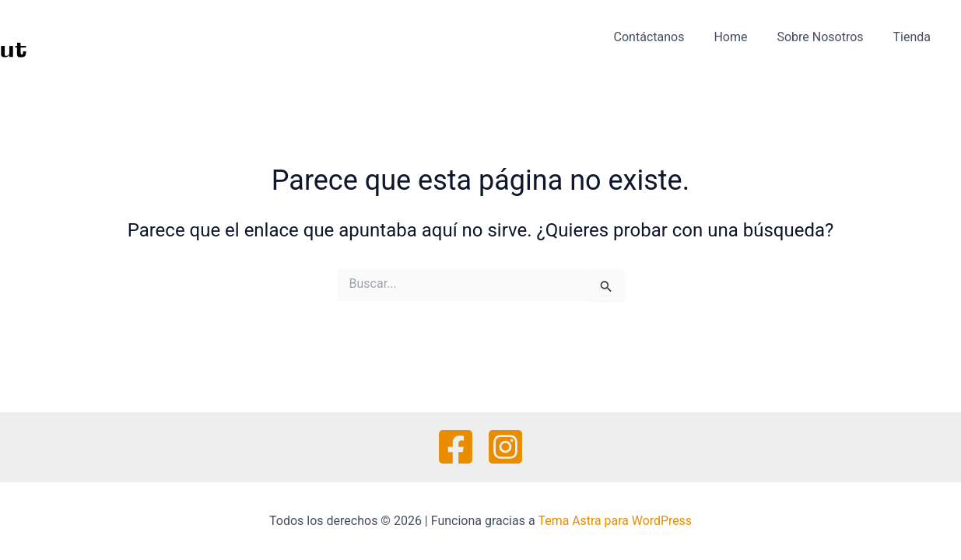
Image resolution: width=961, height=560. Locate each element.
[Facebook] (456, 447)
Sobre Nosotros (827, 37)
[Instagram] (505, 447)
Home (742, 37)
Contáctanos (665, 37)
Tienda (914, 37)
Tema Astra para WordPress (615, 521)
